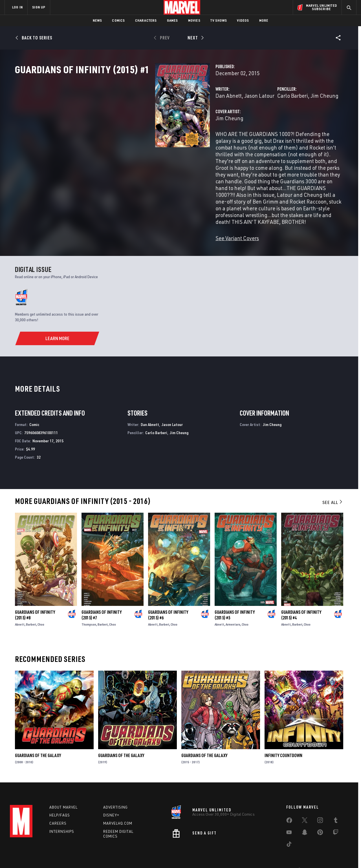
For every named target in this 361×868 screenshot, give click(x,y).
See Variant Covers (139, 222)
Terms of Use (48, 855)
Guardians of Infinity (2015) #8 (35, 599)
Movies (194, 20)
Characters (146, 20)
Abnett (20, 609)
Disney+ (111, 801)
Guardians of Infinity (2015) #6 (168, 599)
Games (172, 20)
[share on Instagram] (320, 807)
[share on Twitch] (336, 819)
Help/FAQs (60, 801)
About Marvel (63, 793)
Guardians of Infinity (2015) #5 (235, 599)
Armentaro (233, 609)
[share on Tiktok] (289, 831)
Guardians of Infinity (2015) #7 (102, 599)
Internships (62, 817)
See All (333, 487)
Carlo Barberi (244, 120)
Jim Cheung (275, 120)
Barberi (31, 609)
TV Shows (219, 20)
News (97, 20)
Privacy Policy (73, 855)
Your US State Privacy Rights (111, 855)
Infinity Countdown (283, 740)
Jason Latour (161, 120)
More (264, 20)
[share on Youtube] (289, 819)
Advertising (115, 793)
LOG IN (17, 7)
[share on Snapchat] (305, 819)
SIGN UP (39, 7)
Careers (58, 809)
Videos (243, 20)
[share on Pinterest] (320, 819)
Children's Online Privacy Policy (199, 855)
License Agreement (242, 855)
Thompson (89, 609)
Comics (118, 20)
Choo (41, 609)
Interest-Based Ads (278, 855)
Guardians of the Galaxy (38, 740)
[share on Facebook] (289, 807)
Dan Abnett (130, 120)
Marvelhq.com (118, 809)
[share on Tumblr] (336, 807)
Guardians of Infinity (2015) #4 (301, 599)
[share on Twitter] (305, 807)
